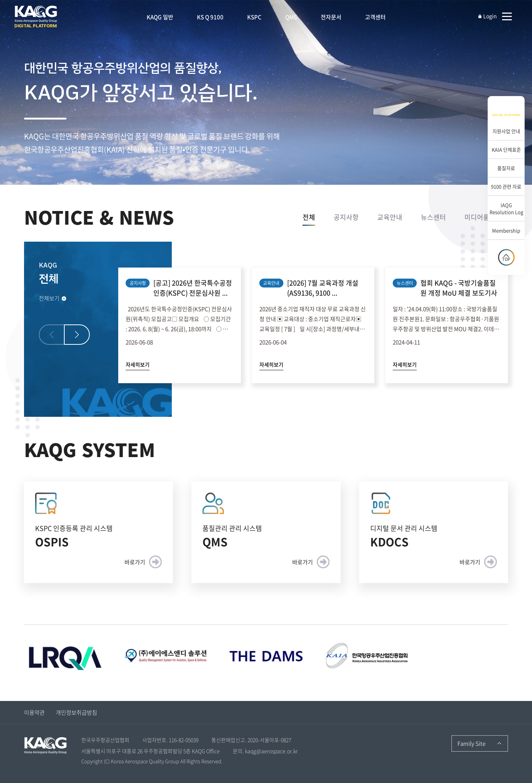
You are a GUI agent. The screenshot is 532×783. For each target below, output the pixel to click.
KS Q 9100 (210, 17)
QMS (291, 17)
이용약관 (34, 712)
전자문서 (331, 17)
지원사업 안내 (506, 131)
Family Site (471, 743)
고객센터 (375, 17)
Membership (506, 230)
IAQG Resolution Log (506, 208)
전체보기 (53, 298)
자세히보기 (138, 364)
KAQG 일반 (160, 17)
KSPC (254, 17)
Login (487, 16)
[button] (77, 335)
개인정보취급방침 (76, 712)
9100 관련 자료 (506, 186)
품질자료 (506, 168)
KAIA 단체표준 (506, 149)
